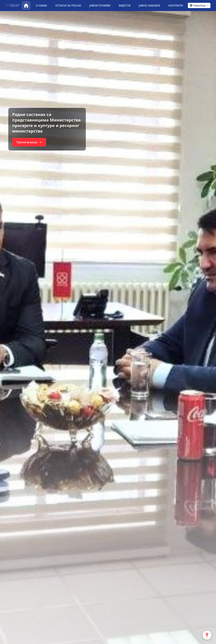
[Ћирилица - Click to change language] (199, 6)
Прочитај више (31, 145)
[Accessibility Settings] (207, 635)
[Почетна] (26, 6)
